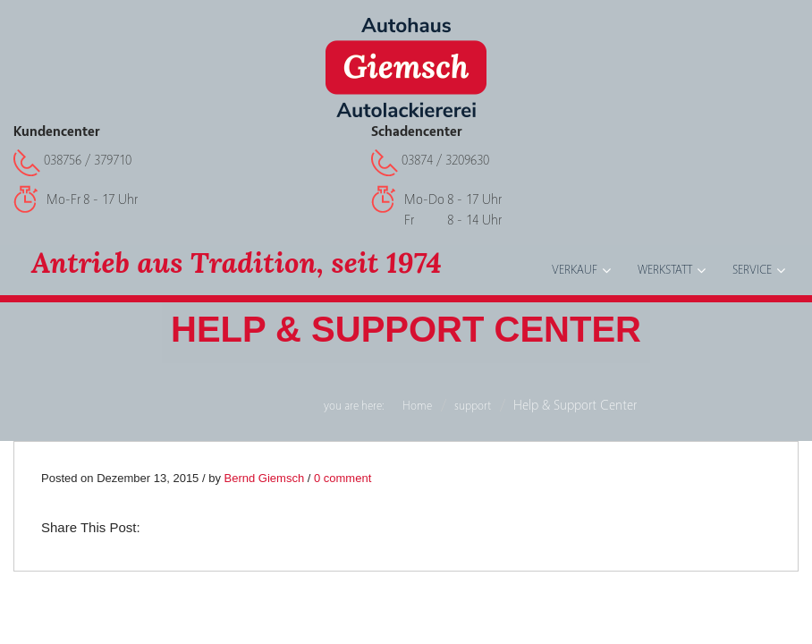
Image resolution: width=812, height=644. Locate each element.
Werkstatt (665, 270)
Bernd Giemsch (265, 478)
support (473, 406)
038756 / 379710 (88, 160)
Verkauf (575, 270)
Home (417, 406)
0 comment (343, 478)
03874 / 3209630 (445, 160)
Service (752, 270)
